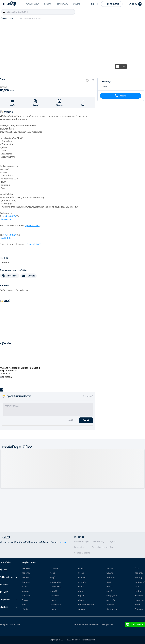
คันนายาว (26, 582)
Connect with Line (82, 553)
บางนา (81, 573)
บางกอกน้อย (56, 582)
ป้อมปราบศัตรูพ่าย (86, 605)
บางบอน (82, 578)
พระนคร (110, 573)
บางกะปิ (53, 591)
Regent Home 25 (15, 19)
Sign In (113, 542)
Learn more (62, 542)
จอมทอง (25, 591)
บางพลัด (82, 582)
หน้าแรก (3, 19)
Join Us (113, 547)
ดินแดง (25, 600)
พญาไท (81, 610)
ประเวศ (81, 600)
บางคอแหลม (55, 605)
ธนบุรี (52, 578)
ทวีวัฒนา (54, 569)
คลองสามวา (27, 578)
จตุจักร (25, 587)
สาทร (137, 587)
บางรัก (81, 587)
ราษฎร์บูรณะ (112, 596)
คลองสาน (26, 573)
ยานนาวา (110, 587)
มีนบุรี (109, 582)
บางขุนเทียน (55, 596)
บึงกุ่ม (81, 591)
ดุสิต (24, 605)
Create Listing (98, 542)
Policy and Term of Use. (10, 625)
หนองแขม (139, 596)
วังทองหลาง (112, 610)
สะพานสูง (139, 578)
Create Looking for (100, 547)
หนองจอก (139, 600)
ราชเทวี (109, 591)
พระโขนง (110, 569)
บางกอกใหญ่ (56, 587)
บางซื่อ (81, 569)
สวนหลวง (139, 573)
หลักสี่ (137, 605)
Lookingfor (79, 547)
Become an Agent (82, 542)
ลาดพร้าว (110, 605)
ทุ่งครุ (52, 573)
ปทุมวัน (81, 596)
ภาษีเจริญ (111, 578)
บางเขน (53, 600)
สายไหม (138, 591)
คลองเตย (26, 569)
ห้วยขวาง (139, 610)
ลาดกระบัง (111, 600)
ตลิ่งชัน (25, 610)
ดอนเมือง (26, 596)
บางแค (53, 610)
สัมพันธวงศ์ (140, 582)
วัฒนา (137, 569)
